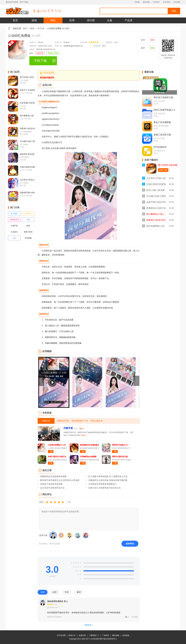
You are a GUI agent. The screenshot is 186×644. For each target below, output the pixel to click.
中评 (67, 592)
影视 (28, 226)
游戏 (34, 20)
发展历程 (82, 635)
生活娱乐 (14, 232)
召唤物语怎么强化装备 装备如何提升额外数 (108, 480)
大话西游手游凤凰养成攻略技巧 (102, 484)
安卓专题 (167, 2)
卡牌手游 (14, 226)
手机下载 (40, 61)
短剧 (14, 238)
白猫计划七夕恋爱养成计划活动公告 (104, 488)
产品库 (129, 20)
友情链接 (126, 635)
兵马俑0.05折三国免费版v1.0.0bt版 (156, 197)
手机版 (137, 2)
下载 (51, 451)
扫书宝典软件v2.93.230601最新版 (163, 148)
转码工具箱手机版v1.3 (164, 110)
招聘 (28, 220)
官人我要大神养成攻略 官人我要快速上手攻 (108, 476)
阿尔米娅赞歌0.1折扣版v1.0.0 (155, 227)
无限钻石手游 (53, 53)
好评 (143, 40)
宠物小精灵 (28, 232)
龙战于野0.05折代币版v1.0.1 (156, 203)
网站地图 (116, 635)
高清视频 (28, 238)
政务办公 (28, 214)
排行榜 (91, 20)
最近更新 (146, 2)
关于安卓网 (61, 635)
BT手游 (41, 28)
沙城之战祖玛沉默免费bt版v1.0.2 (156, 185)
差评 (143, 48)
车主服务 (14, 214)
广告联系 (105, 635)
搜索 (174, 11)
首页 (15, 20)
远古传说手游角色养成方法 (52, 488)
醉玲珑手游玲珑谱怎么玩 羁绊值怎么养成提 (60, 480)
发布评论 (130, 544)
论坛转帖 (177, 2)
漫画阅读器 (14, 220)
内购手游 (40, 53)
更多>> (84, 435)
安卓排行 (156, 2)
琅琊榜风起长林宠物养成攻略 (53, 476)
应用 (72, 20)
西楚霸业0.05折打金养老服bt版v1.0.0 (156, 209)
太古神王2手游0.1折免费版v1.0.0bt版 (156, 179)
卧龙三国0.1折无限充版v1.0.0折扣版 (155, 191)
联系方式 (72, 635)
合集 (110, 20)
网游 (53, 20)
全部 (43, 592)
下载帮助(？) (94, 635)
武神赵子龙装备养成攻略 (51, 484)
